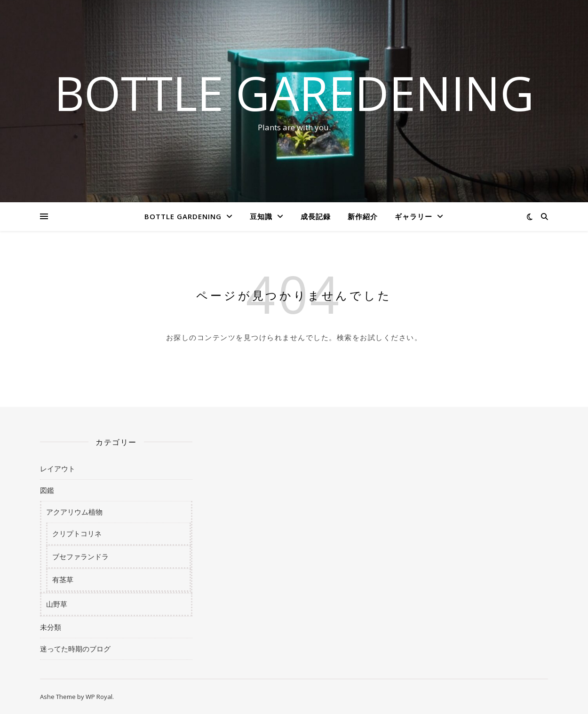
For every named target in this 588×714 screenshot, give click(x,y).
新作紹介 (363, 216)
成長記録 (316, 216)
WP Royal (99, 697)
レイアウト (58, 468)
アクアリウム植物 (74, 512)
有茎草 (63, 579)
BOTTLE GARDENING (183, 216)
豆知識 (261, 216)
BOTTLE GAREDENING (294, 93)
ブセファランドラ (80, 556)
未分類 (51, 627)
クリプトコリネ (77, 533)
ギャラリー (413, 216)
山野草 (57, 604)
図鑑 (47, 490)
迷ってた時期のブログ (75, 649)
